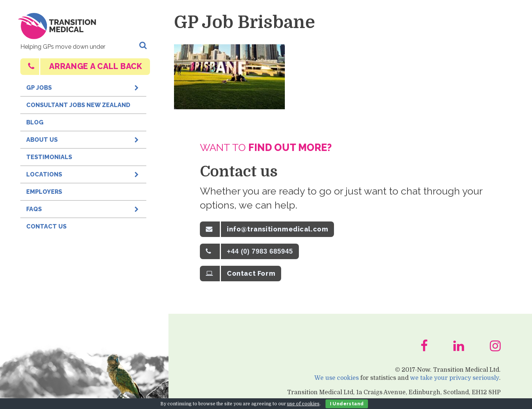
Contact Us (46, 226)
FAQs (83, 207)
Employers (44, 192)
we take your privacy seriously (455, 381)
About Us (83, 138)
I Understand (347, 404)
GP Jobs (83, 86)
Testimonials (49, 157)
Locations (83, 172)
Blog (35, 122)
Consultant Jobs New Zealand (78, 105)
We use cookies (337, 381)
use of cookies (303, 404)
